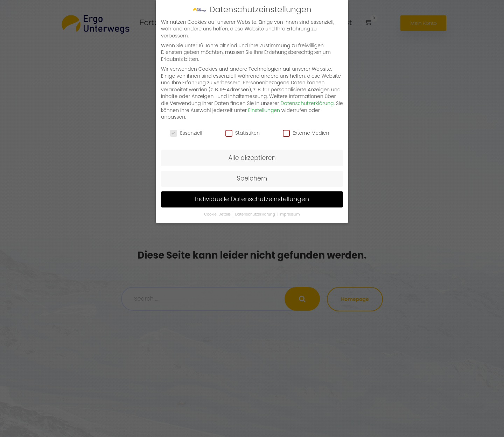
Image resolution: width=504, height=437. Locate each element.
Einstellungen (264, 110)
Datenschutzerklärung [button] (256, 214)
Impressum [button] (290, 214)
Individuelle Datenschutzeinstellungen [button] (252, 199)
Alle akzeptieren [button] (252, 158)
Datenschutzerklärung (307, 103)
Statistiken (243, 133)
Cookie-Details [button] (218, 214)
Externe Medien (306, 133)
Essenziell (186, 133)
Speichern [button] (252, 178)
